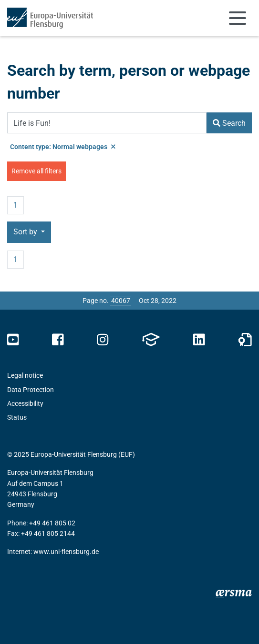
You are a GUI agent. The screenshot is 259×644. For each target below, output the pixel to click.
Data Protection (31, 390)
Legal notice (25, 375)
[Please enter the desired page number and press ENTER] (121, 301)
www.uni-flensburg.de (66, 552)
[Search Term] (107, 123)
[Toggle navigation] (238, 18)
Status (17, 417)
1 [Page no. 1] (16, 205)
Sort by (26, 232)
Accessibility (25, 403)
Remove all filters (36, 171)
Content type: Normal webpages (63, 147)
